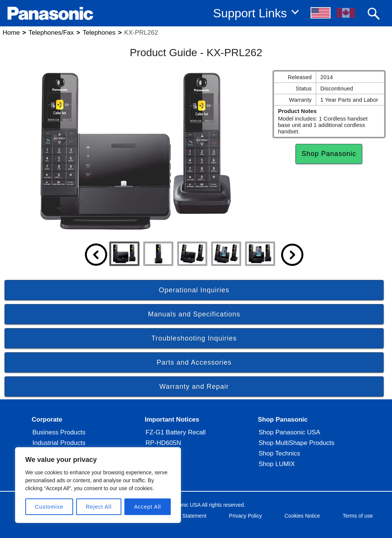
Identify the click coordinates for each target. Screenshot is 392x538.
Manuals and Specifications (194, 314)
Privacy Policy (246, 516)
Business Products (59, 432)
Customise (49, 507)
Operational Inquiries (194, 290)
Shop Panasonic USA (289, 432)
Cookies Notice (302, 516)
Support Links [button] (250, 13)
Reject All (99, 507)
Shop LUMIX (277, 464)
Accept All (148, 507)
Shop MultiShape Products (296, 443)
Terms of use (358, 516)
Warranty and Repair (194, 387)
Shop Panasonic (329, 154)
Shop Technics (279, 453)
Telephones (99, 33)
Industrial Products (59, 443)
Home (11, 33)
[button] (321, 13)
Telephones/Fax (51, 33)
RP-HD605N (163, 443)
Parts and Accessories (194, 362)
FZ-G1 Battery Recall (176, 432)
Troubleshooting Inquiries (194, 338)
